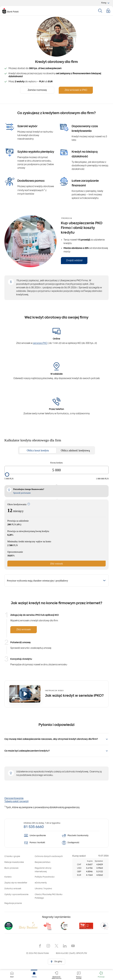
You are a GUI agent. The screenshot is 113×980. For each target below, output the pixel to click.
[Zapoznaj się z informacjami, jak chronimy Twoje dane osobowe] (49, 856)
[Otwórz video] (25, 694)
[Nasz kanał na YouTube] (73, 946)
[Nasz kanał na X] (56, 946)
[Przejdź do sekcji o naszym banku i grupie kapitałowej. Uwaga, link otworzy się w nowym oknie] (12, 856)
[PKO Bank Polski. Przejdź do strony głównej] (10, 11)
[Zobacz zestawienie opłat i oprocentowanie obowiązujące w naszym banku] (16, 895)
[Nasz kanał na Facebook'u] (40, 946)
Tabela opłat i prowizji (16, 802)
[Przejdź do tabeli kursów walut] (79, 856)
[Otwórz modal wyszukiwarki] (100, 11)
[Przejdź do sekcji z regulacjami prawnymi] (13, 903)
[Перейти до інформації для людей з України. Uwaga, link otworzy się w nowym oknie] (43, 889)
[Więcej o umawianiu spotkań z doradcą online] (40, 836)
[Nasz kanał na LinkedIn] (65, 946)
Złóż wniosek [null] (24, 630)
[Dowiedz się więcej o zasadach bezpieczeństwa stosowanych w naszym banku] (43, 862)
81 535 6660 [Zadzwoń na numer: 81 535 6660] (34, 827)
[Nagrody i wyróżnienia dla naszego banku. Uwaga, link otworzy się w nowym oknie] (56, 926)
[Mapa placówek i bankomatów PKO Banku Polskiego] (78, 836)
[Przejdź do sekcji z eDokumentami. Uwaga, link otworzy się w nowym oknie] (41, 883)
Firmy (106, 3)
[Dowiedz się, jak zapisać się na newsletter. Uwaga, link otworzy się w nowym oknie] (16, 883)
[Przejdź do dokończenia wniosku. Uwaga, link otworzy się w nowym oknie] (13, 889)
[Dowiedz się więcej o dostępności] (78, 843)
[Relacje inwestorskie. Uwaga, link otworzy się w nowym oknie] (14, 862)
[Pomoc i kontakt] (40, 843)
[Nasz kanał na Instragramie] (48, 946)
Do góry (56, 962)
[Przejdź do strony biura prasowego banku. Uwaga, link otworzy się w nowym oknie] (11, 868)
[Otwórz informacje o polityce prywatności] (45, 877)
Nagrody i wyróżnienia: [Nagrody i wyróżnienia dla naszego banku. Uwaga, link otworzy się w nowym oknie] (56, 917)
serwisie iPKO (40, 343)
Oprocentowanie (14, 798)
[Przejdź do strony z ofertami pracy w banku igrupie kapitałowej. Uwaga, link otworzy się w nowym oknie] (8, 877)
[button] (108, 11)
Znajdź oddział (74, 261)
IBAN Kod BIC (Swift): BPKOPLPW (71, 953)
